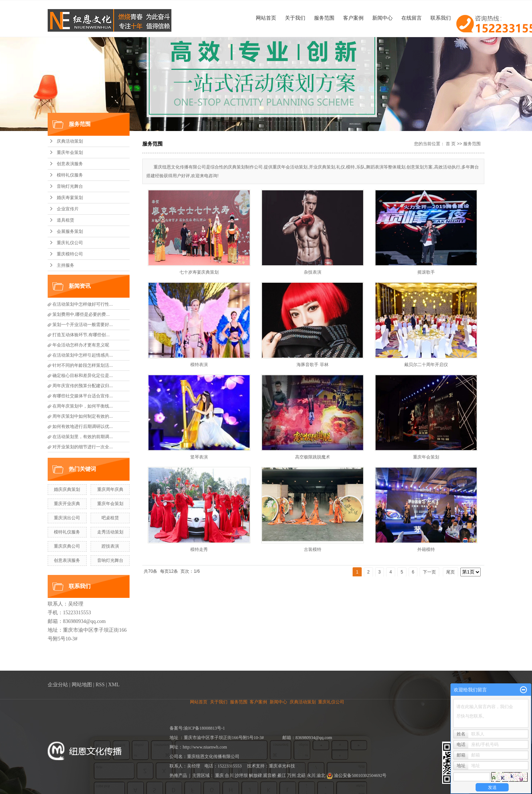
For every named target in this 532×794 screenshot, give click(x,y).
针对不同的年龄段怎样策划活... (83, 365)
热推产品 (178, 775)
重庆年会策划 (70, 152)
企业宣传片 (68, 209)
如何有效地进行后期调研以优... (83, 426)
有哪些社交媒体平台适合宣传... (83, 396)
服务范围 (324, 18)
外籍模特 (426, 549)
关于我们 (295, 18)
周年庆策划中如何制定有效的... (83, 416)
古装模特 (313, 549)
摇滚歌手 (426, 272)
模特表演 (199, 365)
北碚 (301, 775)
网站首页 (266, 18)
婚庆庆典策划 (67, 489)
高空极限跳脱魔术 (313, 457)
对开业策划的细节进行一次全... (83, 447)
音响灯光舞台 (70, 186)
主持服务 (65, 265)
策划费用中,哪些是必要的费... (81, 314)
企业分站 (58, 685)
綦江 (282, 775)
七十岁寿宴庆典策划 (199, 272)
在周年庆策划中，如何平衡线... (83, 406)
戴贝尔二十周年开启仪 (426, 365)
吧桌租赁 (110, 518)
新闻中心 (382, 18)
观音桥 (270, 775)
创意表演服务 (70, 164)
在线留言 (412, 18)
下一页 (429, 572)
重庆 (219, 775)
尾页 (450, 572)
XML (114, 685)
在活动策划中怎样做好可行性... (83, 304)
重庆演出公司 (67, 518)
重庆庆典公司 (67, 546)
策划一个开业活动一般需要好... (83, 325)
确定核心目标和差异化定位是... (83, 376)
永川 (311, 775)
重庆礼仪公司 (70, 243)
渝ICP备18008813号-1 (204, 728)
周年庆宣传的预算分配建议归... (83, 386)
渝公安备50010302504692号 (356, 775)
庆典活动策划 (70, 141)
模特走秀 (199, 549)
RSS (100, 685)
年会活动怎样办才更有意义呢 (81, 345)
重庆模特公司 (70, 254)
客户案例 (353, 18)
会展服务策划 (70, 231)
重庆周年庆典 (110, 489)
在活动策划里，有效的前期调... (83, 437)
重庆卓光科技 (282, 766)
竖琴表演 (199, 457)
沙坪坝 (241, 775)
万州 (291, 775)
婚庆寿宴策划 (70, 198)
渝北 (321, 775)
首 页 (451, 144)
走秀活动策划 (110, 532)
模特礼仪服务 (70, 175)
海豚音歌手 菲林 (312, 365)
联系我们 (441, 18)
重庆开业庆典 (67, 504)
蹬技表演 (110, 546)
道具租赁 (65, 220)
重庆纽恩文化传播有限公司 (213, 757)
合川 (229, 775)
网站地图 (82, 685)
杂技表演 (313, 272)
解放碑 (255, 775)
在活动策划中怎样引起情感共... (83, 355)
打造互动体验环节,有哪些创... (81, 335)
